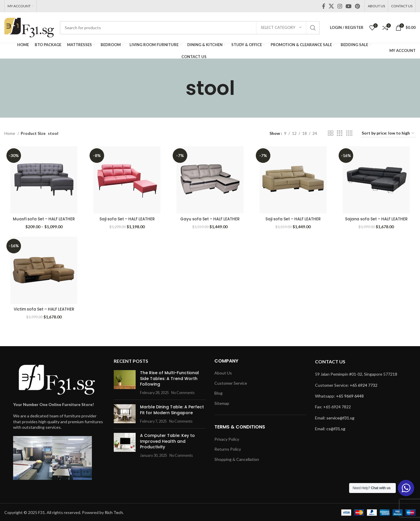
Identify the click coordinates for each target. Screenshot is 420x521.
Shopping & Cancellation (237, 459)
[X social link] (331, 6)
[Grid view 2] (331, 133)
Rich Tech (114, 512)
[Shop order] (388, 134)
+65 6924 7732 (364, 385)
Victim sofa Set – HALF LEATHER (43, 309)
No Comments (183, 392)
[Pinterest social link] (357, 6)
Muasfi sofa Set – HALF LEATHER (43, 218)
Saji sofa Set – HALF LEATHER (127, 218)
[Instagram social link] (340, 6)
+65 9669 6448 (350, 395)
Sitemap (222, 403)
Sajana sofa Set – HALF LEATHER (377, 218)
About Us (223, 372)
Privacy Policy (227, 439)
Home (10, 133)
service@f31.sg (340, 417)
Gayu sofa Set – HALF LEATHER (210, 218)
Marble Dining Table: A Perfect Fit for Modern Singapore (172, 409)
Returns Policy (228, 448)
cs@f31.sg (336, 428)
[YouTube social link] (349, 6)
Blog (218, 392)
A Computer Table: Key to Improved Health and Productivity (167, 441)
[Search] (190, 28)
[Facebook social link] (324, 6)
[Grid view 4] (349, 133)
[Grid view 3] (340, 133)
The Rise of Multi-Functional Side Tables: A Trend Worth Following (169, 378)
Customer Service (231, 383)
